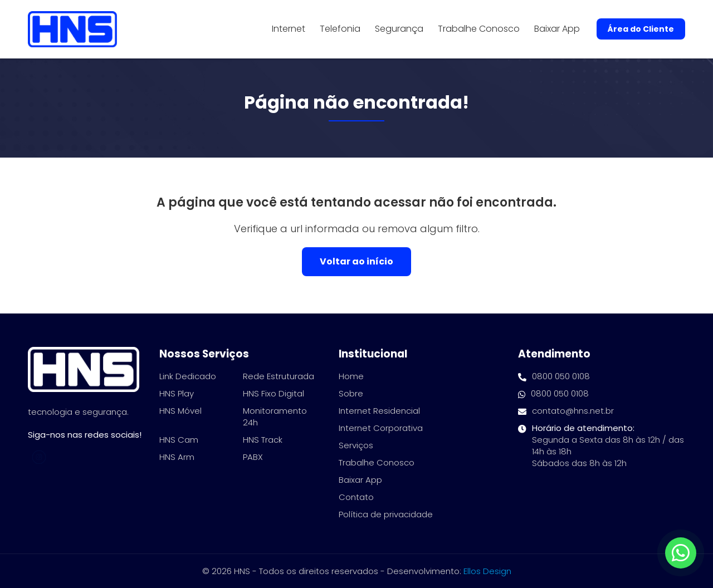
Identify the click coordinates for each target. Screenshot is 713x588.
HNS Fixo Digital (274, 393)
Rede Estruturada (279, 376)
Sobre (351, 393)
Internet (289, 29)
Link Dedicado (188, 376)
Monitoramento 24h (275, 416)
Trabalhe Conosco (479, 29)
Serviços (356, 445)
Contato (356, 497)
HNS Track (263, 440)
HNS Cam (179, 440)
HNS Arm (177, 457)
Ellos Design (487, 571)
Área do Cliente (641, 29)
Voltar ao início (356, 261)
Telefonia (340, 29)
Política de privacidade (386, 514)
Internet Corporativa (381, 428)
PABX (253, 457)
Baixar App (557, 29)
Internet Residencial (379, 411)
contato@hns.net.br (566, 411)
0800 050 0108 (554, 376)
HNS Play (177, 393)
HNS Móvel (180, 411)
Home (351, 376)
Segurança (399, 29)
